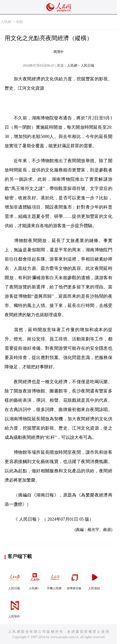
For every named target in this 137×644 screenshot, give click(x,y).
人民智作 (15, 607)
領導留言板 (75, 579)
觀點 (20, 22)
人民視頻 (95, 579)
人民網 (6, 22)
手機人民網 (55, 579)
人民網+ (35, 579)
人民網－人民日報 (81, 66)
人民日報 (15, 579)
